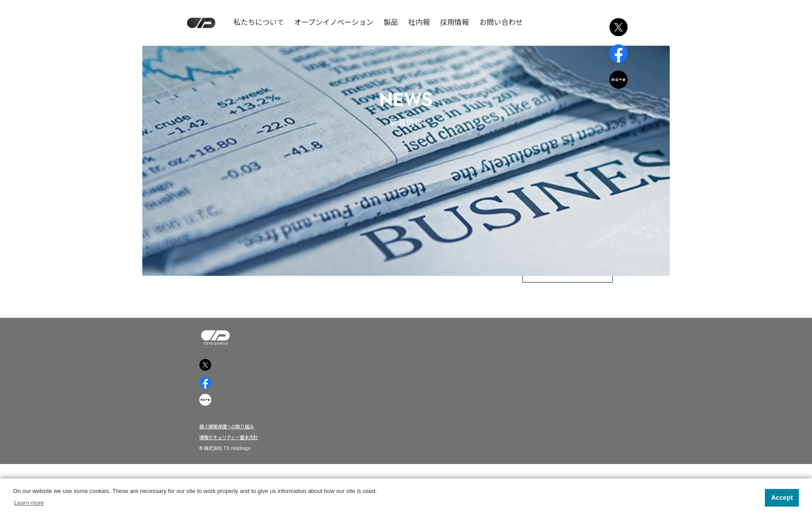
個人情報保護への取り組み (238, 472)
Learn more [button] (29, 503)
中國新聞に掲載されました (406, 235)
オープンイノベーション (334, 22)
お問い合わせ (501, 22)
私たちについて (259, 22)
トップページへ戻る (554, 284)
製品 (391, 22)
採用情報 (454, 22)
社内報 (419, 22)
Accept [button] (782, 498)
